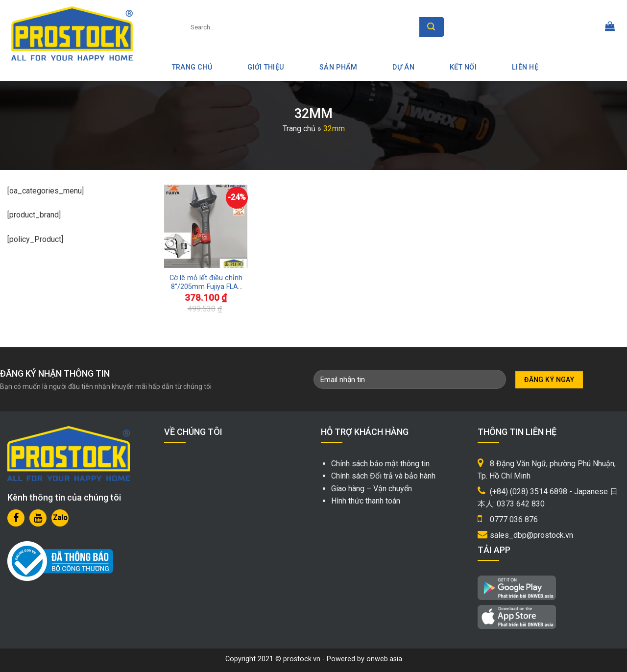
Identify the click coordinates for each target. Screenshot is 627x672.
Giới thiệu (266, 67)
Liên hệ (525, 67)
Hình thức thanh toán (366, 501)
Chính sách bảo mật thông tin (380, 464)
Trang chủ (299, 129)
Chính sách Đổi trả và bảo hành (383, 476)
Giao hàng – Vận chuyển (372, 489)
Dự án (403, 67)
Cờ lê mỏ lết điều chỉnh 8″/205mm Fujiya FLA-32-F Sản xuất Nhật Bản (206, 283)
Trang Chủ (192, 67)
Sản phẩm (338, 67)
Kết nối (463, 67)
